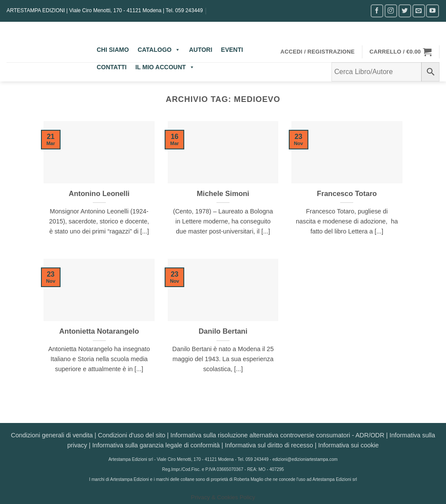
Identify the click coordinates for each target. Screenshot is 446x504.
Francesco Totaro (347, 194)
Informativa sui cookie (348, 445)
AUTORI (201, 50)
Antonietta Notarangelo (99, 331)
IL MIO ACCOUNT (165, 67)
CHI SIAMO (113, 50)
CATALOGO (159, 50)
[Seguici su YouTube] (432, 11)
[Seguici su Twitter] (405, 11)
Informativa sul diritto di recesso (269, 445)
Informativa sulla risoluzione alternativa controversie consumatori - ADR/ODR (277, 435)
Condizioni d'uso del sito (132, 435)
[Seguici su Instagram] (391, 11)
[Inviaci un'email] (419, 11)
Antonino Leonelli (99, 194)
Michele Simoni (223, 194)
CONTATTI (112, 67)
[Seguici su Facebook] (377, 11)
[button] (318, 52)
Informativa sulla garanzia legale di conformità (156, 445)
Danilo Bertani (223, 331)
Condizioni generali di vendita (52, 435)
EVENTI (232, 50)
